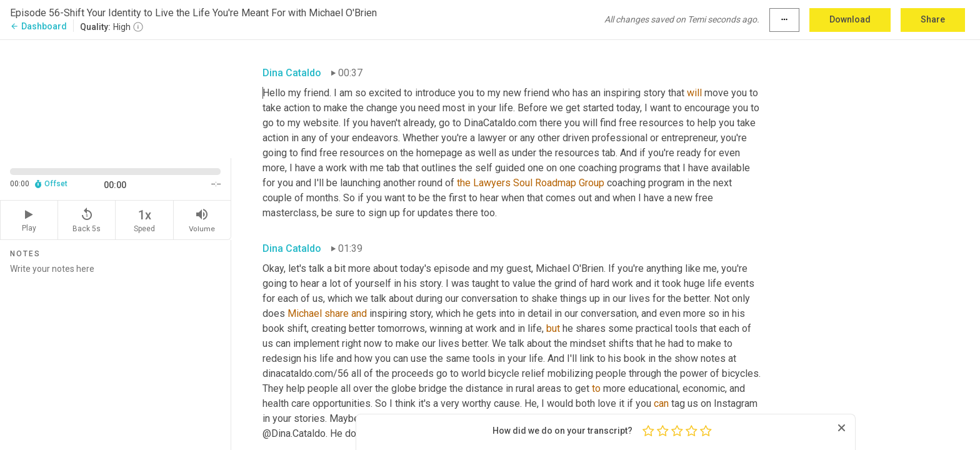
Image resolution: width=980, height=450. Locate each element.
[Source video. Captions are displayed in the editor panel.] (116, 98)
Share (933, 19)
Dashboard (38, 26)
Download (850, 19)
